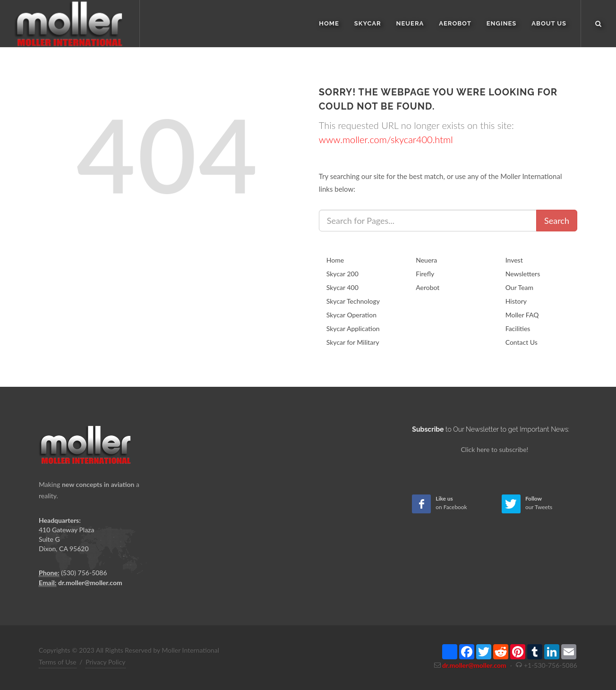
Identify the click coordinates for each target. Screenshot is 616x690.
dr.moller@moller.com (90, 583)
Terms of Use (58, 662)
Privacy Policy (105, 662)
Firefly (425, 274)
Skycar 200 (342, 274)
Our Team (519, 287)
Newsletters (523, 274)
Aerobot (428, 287)
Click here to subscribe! (495, 449)
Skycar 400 (342, 287)
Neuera (426, 260)
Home (335, 260)
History (516, 301)
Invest (514, 260)
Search (557, 221)
